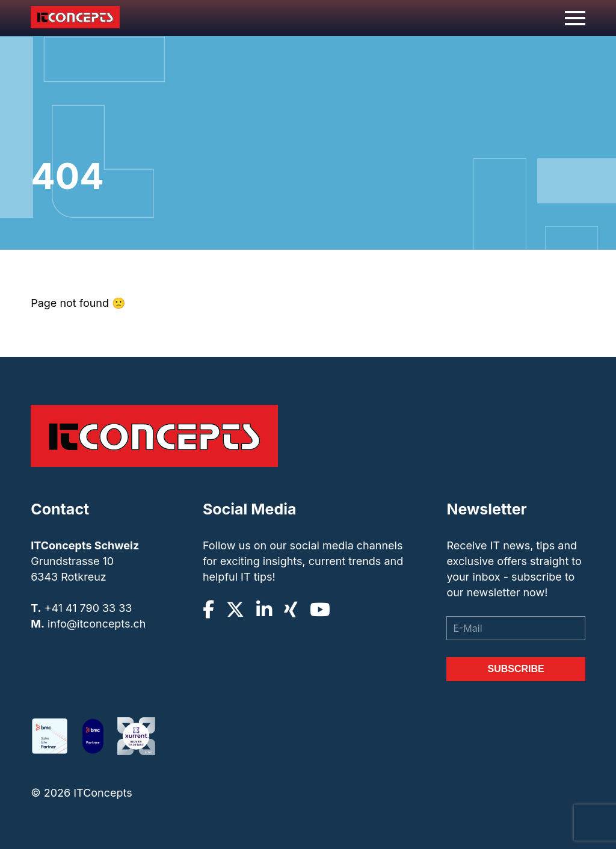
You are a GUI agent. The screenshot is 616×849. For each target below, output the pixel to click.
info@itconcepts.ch (97, 624)
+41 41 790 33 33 (88, 608)
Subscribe (516, 669)
